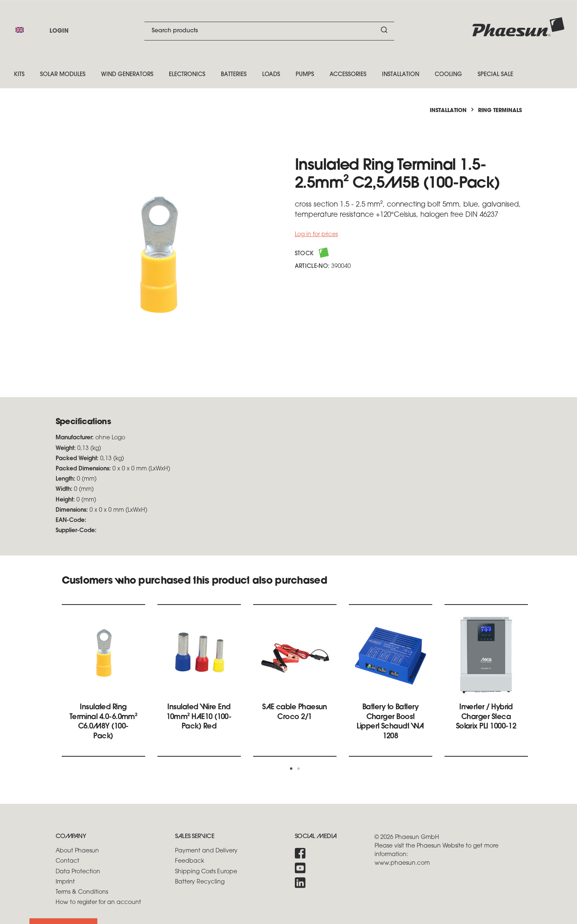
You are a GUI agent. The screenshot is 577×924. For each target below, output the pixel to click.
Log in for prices (316, 235)
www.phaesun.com (402, 863)
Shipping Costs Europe (206, 872)
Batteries (234, 75)
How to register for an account (98, 903)
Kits (19, 75)
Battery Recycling (200, 882)
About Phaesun (77, 851)
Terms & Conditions (82, 892)
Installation (401, 75)
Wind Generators (127, 75)
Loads (271, 75)
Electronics (187, 75)
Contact (67, 861)
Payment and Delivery (206, 851)
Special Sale (495, 75)
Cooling (448, 75)
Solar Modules (63, 75)
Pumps (305, 75)
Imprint (65, 882)
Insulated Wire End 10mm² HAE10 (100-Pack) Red (199, 717)
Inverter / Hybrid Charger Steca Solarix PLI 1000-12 (486, 717)
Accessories (348, 75)
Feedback (190, 861)
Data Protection (78, 872)
